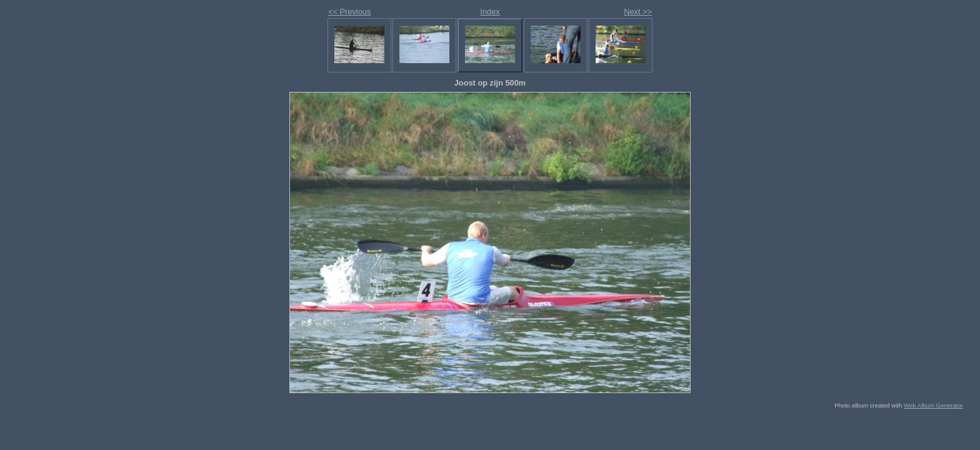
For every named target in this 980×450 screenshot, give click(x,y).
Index (490, 12)
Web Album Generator (933, 405)
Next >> (638, 12)
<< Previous (349, 12)
